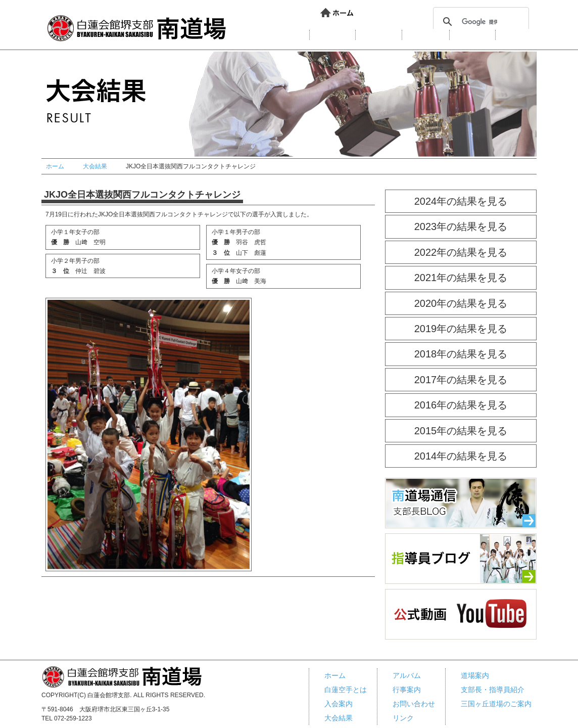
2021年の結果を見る (461, 278)
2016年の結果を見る (461, 405)
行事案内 (518, 35)
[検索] (479, 22)
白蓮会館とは (277, 35)
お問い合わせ (384, 13)
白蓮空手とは (346, 690)
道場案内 (332, 35)
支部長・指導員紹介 (493, 690)
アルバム (472, 35)
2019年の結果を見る (461, 329)
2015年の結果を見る (461, 431)
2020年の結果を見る (461, 303)
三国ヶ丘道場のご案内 (496, 704)
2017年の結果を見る (461, 380)
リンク (333, 24)
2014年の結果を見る (461, 456)
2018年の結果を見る (461, 354)
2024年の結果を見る (461, 201)
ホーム (337, 13)
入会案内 (379, 35)
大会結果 (426, 35)
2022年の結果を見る (461, 252)
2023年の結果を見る (461, 226)
